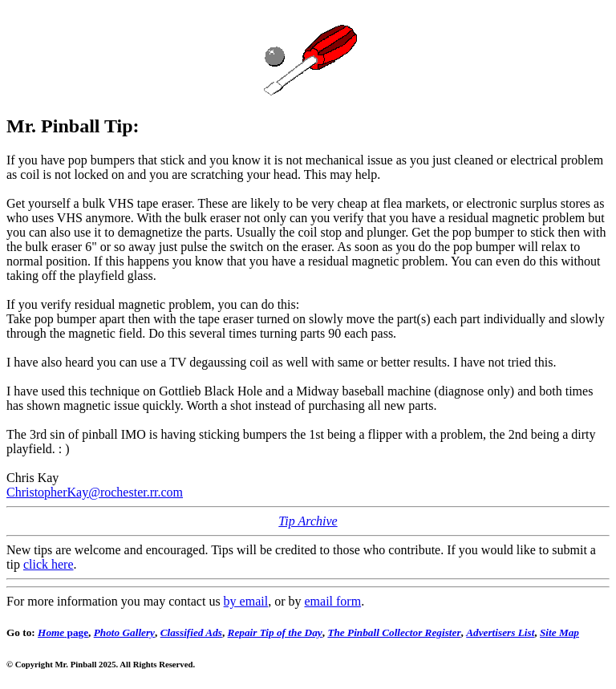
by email (246, 601)
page (63, 632)
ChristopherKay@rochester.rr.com (95, 492)
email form (332, 601)
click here (49, 564)
